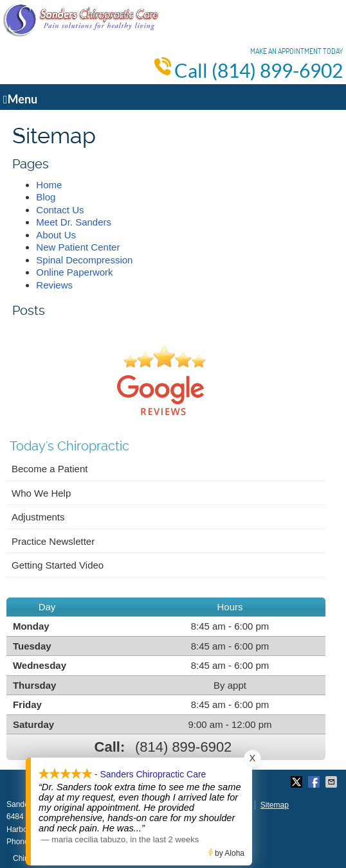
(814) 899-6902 (277, 71)
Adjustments (38, 517)
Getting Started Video (58, 565)
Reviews (54, 285)
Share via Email (332, 782)
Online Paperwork (74, 272)
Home (49, 185)
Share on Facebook (315, 782)
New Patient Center (78, 247)
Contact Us (60, 210)
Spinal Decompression (84, 260)
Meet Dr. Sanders (74, 222)
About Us (56, 235)
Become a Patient (50, 469)
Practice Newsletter (53, 541)
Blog (46, 197)
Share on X (298, 782)
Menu (20, 99)
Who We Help (41, 493)
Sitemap (275, 805)
